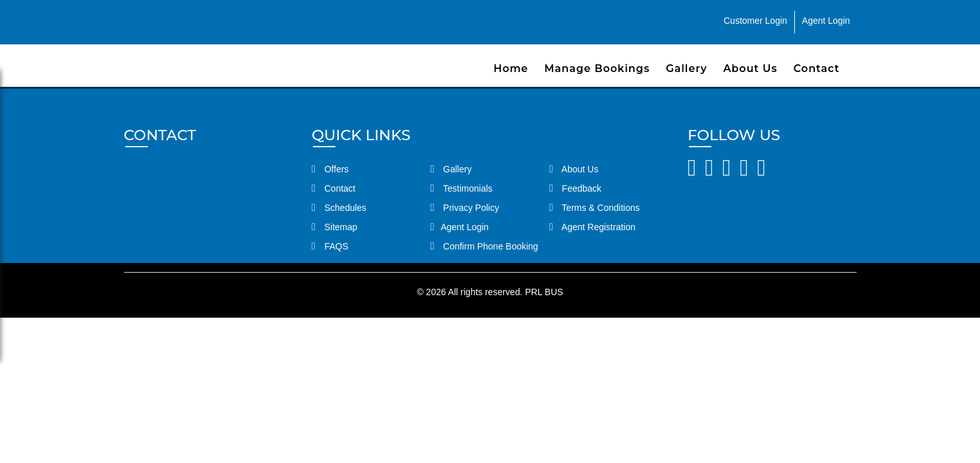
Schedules (339, 208)
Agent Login (826, 21)
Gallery (686, 68)
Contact (817, 68)
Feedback (575, 188)
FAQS (330, 246)
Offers (330, 169)
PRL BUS (544, 292)
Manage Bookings (597, 68)
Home (511, 68)
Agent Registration (592, 227)
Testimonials (462, 188)
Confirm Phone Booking (485, 246)
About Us (750, 68)
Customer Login (755, 21)
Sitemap (334, 227)
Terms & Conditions (595, 208)
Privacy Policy (465, 208)
